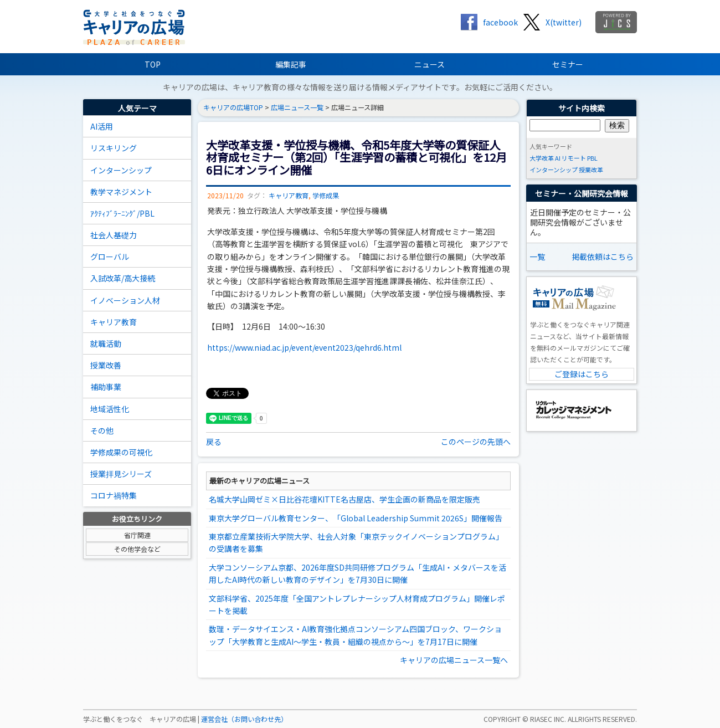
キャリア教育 (114, 322)
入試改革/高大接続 (123, 278)
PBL (592, 158)
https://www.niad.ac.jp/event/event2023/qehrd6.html (304, 347)
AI (558, 158)
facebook (500, 22)
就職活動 (106, 344)
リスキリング (114, 148)
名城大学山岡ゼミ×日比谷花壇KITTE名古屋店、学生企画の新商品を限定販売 (344, 499)
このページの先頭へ (476, 442)
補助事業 (106, 387)
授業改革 (591, 170)
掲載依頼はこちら (603, 257)
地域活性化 (110, 409)
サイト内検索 (582, 108)
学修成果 (326, 196)
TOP (153, 64)
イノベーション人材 (125, 300)
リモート (574, 158)
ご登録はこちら (582, 374)
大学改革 (542, 158)
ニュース (430, 64)
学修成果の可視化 (121, 452)
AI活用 (102, 126)
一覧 (537, 257)
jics (616, 22)
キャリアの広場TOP (233, 107)
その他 (102, 430)
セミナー (568, 64)
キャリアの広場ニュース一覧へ (454, 660)
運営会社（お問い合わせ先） (244, 719)
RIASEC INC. (548, 719)
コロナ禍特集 (114, 495)
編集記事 (291, 64)
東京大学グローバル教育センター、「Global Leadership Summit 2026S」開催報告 (356, 518)
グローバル (110, 257)
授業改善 (106, 365)
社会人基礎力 (114, 235)
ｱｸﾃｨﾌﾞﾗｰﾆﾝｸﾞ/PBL (122, 213)
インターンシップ (121, 170)
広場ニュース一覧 (297, 107)
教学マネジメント (121, 192)
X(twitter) (564, 22)
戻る (214, 442)
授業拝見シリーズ (121, 474)
